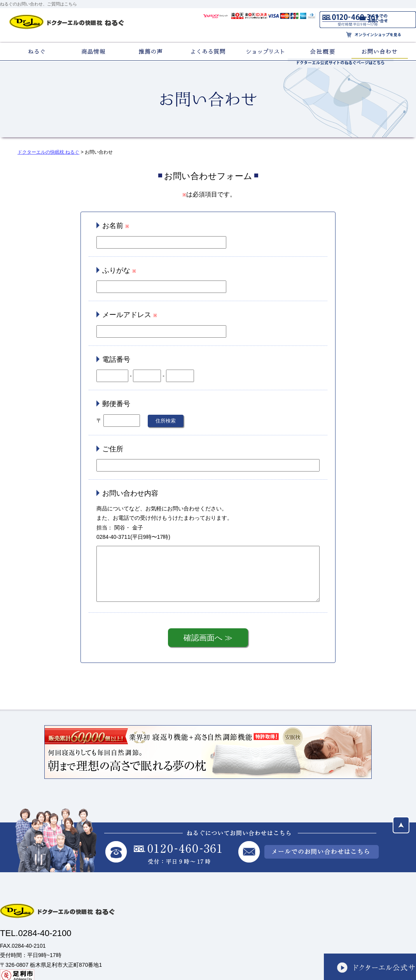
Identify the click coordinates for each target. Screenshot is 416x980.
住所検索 (166, 421)
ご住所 (113, 449)
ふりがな (116, 270)
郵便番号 (116, 404)
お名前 (113, 226)
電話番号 (116, 359)
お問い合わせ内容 (130, 493)
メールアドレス (127, 315)
